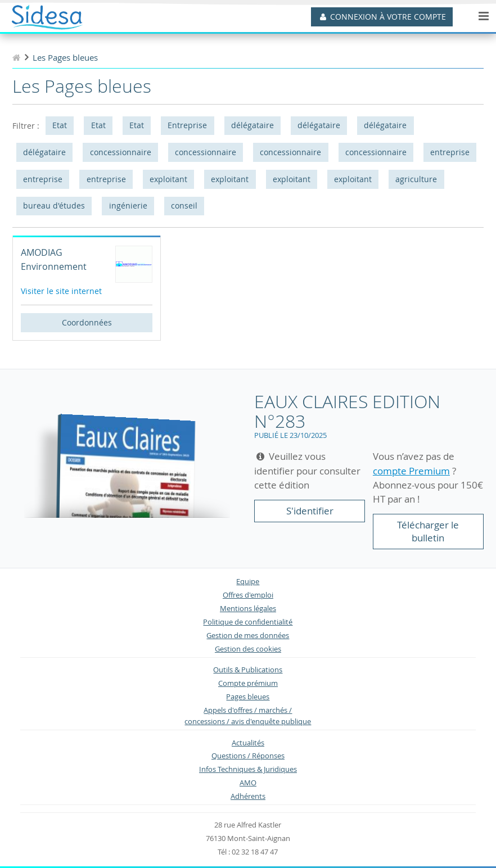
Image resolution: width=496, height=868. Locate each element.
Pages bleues (248, 697)
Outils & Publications (248, 670)
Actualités (248, 743)
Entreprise (187, 125)
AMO (248, 783)
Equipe (248, 582)
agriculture (416, 179)
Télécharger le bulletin (428, 532)
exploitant (168, 179)
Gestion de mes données (248, 636)
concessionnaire (121, 152)
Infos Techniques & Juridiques (248, 769)
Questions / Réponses (248, 756)
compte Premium (411, 471)
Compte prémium (248, 683)
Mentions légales (248, 609)
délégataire (252, 125)
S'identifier (310, 511)
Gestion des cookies (248, 649)
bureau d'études (54, 205)
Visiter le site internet (61, 291)
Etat (60, 125)
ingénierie (128, 205)
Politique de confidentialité (248, 622)
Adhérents (248, 796)
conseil (184, 205)
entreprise (450, 152)
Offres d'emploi (248, 595)
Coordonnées (87, 322)
